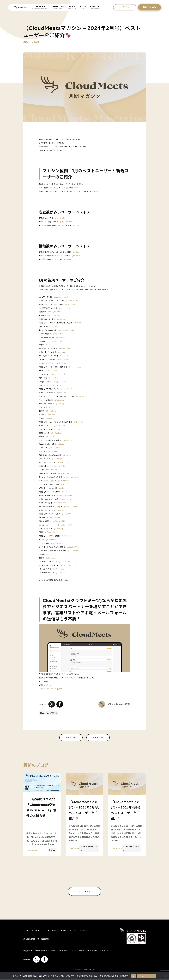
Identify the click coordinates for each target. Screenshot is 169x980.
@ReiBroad (62, 363)
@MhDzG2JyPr (57, 433)
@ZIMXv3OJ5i (59, 569)
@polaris (53, 407)
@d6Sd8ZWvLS (52, 470)
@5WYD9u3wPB (71, 507)
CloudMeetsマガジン (49, 713)
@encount (60, 573)
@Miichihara (51, 411)
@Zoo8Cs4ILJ (67, 525)
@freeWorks (68, 455)
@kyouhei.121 (64, 352)
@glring (76, 225)
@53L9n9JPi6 (58, 459)
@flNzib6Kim (63, 473)
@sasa (49, 554)
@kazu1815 (54, 378)
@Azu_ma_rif (53, 315)
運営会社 (27, 951)
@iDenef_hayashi (64, 495)
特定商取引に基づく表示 (46, 951)
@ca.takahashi (52, 345)
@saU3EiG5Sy (66, 356)
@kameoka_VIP (71, 565)
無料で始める (149, 7)
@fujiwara (50, 437)
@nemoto (67, 440)
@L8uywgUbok (51, 532)
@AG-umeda (64, 562)
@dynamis (68, 259)
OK (133, 976)
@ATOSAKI (60, 337)
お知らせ (52, 850)
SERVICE (41, 7)
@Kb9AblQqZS (63, 360)
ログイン (125, 7)
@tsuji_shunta (54, 312)
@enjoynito (67, 499)
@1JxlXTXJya (81, 396)
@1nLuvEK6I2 (54, 448)
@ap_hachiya (68, 514)
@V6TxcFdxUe (75, 367)
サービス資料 (43, 939)
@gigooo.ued (66, 222)
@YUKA (62, 488)
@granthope (59, 529)
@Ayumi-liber (65, 308)
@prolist (52, 415)
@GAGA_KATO (59, 521)
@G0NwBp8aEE (53, 517)
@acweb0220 (65, 349)
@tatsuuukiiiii (52, 540)
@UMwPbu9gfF (63, 462)
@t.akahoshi (64, 481)
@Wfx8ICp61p (80, 323)
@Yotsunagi (59, 400)
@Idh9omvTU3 (59, 374)
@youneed (62, 319)
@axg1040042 (60, 382)
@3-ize (57, 429)
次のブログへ (98, 737)
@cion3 (64, 484)
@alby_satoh (51, 558)
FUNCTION (59, 7)
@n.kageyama (73, 551)
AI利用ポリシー (111, 951)
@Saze (61, 444)
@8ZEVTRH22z (63, 393)
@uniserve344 (60, 503)
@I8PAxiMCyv (60, 466)
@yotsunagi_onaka (66, 330)
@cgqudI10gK (51, 370)
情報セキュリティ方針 (92, 951)
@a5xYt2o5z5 (71, 304)
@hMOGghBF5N (54, 385)
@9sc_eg (60, 404)
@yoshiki (53, 451)
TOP (26, 931)
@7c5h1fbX (60, 218)
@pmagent (54, 326)
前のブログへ (71, 737)
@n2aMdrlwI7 (56, 543)
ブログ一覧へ (84, 892)
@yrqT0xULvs (60, 426)
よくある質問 (29, 939)
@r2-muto (76, 256)
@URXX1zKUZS (68, 536)
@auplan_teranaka (61, 297)
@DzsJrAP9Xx (73, 547)
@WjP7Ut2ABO (60, 334)
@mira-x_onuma (53, 418)
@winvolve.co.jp (71, 477)
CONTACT (96, 7)
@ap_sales (62, 510)
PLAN (72, 7)
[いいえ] (166, 976)
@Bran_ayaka (58, 341)
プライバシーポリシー (70, 951)
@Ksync (65, 492)
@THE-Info (78, 422)
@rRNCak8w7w (67, 389)
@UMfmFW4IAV (72, 301)
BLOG (83, 7)
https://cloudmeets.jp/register (52, 689)
